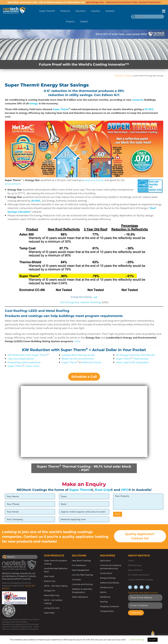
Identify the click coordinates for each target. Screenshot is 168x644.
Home (131, 561)
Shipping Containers (109, 607)
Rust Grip (103, 490)
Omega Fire (49, 591)
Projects (70, 22)
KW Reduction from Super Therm (27, 355)
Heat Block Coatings (81, 561)
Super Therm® (47, 11)
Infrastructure (107, 588)
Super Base (49, 613)
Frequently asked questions (24, 362)
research (138, 100)
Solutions (81, 11)
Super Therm (61, 109)
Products (65, 11)
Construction (106, 574)
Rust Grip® (49, 577)
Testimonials (141, 359)
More (77, 341)
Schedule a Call (84, 377)
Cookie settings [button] (137, 640)
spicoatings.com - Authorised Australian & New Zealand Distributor (123, 2)
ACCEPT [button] (153, 640)
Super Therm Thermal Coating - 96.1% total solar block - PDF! (84, 468)
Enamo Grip (49, 582)
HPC (125, 490)
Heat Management (81, 570)
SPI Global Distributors (139, 575)
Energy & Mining (108, 578)
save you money (94, 180)
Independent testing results (78, 355)
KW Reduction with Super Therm (54, 350)
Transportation (107, 612)
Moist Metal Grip (52, 596)
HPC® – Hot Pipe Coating (56, 586)
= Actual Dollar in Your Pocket (117, 350)
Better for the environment (78, 359)
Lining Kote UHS (52, 608)
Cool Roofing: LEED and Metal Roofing (37, 311)
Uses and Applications (21, 359)
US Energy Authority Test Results (135, 355)
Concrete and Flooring (82, 585)
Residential (105, 597)
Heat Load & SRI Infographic (133, 362)
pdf (95, 297)
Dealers (84, 22)
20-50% (149, 109)
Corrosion (76, 580)
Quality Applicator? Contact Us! (140, 537)
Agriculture (105, 561)
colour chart (32, 366)
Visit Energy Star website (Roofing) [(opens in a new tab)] (80, 302)
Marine (103, 593)
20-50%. (36, 201)
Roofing (104, 602)
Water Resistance (80, 597)
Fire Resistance (79, 566)
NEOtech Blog (135, 566)
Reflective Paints (91, 362)
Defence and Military (110, 583)
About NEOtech (135, 570)
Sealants (110, 11)
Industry (96, 11)
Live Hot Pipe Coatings (82, 575)
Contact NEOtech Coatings (141, 580)
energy (34, 104)
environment (13, 184)
